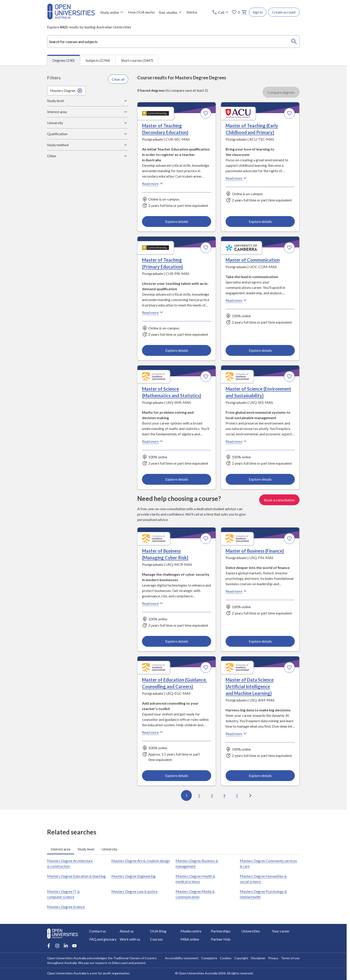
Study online (112, 12)
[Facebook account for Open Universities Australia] (49, 946)
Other (88, 156)
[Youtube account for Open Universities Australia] (74, 946)
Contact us (98, 931)
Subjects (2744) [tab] (98, 60)
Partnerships (221, 931)
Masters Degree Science (66, 907)
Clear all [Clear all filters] (118, 79)
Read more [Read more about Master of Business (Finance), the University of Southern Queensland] (237, 591)
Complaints (209, 958)
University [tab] (109, 849)
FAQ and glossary (103, 939)
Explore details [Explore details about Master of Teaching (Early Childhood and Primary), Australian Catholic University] (260, 221)
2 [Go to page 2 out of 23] (199, 796)
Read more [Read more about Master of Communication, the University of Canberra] (237, 300)
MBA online (190, 939)
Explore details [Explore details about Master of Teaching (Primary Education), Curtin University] (177, 350)
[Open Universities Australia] (71, 18)
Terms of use (290, 958)
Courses (156, 939)
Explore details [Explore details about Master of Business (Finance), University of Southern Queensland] (260, 641)
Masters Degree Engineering (133, 876)
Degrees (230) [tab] (64, 60)
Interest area (88, 112)
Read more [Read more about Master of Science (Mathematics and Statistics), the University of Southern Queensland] (153, 441)
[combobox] (173, 41)
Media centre (191, 931)
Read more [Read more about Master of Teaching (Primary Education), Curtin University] (153, 313)
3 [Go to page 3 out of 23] (212, 796)
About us (127, 931)
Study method (88, 145)
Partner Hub (221, 939)
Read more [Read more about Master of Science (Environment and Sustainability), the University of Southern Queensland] (237, 441)
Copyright (241, 958)
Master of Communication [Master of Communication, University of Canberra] (253, 260)
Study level (88, 101)
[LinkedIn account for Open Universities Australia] (66, 946)
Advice (192, 12)
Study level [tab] (86, 849)
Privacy (273, 958)
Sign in (258, 12)
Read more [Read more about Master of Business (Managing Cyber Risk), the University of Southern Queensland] (153, 603)
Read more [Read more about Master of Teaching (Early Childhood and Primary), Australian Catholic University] (237, 178)
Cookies (226, 958)
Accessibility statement (182, 958)
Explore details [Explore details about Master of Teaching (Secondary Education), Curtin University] (177, 221)
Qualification (88, 134)
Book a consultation (279, 500)
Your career (281, 931)
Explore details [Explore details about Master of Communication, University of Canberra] (260, 350)
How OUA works (141, 12)
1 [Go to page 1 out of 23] (186, 796)
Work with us (130, 939)
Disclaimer (258, 958)
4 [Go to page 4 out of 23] (224, 796)
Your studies (171, 12)
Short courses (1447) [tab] (137, 60)
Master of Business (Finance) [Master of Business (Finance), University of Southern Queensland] (255, 551)
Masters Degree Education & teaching (76, 876)
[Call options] (221, 12)
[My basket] (244, 12)
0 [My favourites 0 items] (236, 12)
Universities (251, 931)
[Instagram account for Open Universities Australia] (57, 946)
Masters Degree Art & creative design (141, 861)
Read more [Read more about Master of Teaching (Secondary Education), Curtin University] (153, 184)
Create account (284, 12)
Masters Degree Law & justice (134, 891)
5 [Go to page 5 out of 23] (237, 796)
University (88, 123)
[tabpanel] (173, 438)
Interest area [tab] (61, 849)
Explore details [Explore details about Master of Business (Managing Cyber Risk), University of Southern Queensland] (177, 641)
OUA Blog (158, 931)
